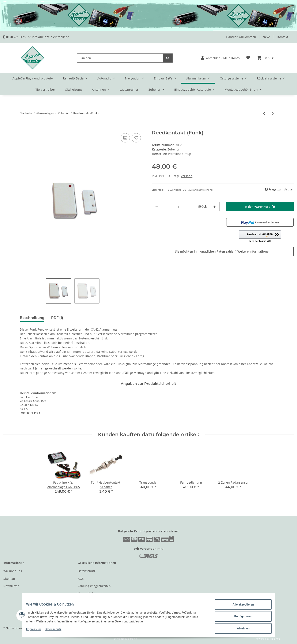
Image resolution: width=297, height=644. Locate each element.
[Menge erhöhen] (215, 207)
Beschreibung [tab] (32, 318)
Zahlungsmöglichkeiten (94, 586)
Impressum (36, 631)
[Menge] (178, 207)
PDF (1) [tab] (57, 318)
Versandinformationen (94, 593)
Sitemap (9, 579)
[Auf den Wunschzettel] (136, 138)
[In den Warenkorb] (7, 127)
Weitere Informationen (254, 251)
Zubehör (174, 149)
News (267, 37)
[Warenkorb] (265, 58)
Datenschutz (87, 571)
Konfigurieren (240, 618)
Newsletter (11, 586)
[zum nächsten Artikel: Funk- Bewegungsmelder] (273, 113)
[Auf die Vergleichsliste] (125, 138)
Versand (187, 176)
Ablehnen (240, 629)
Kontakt (283, 37)
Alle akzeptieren (240, 607)
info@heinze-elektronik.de (49, 37)
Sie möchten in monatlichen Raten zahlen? (223, 251)
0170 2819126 (14, 37)
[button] (220, 58)
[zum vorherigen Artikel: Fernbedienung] (264, 113)
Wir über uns (13, 571)
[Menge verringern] (157, 207)
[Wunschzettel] (248, 58)
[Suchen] (120, 58)
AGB (81, 579)
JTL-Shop (275, 639)
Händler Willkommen (241, 37)
